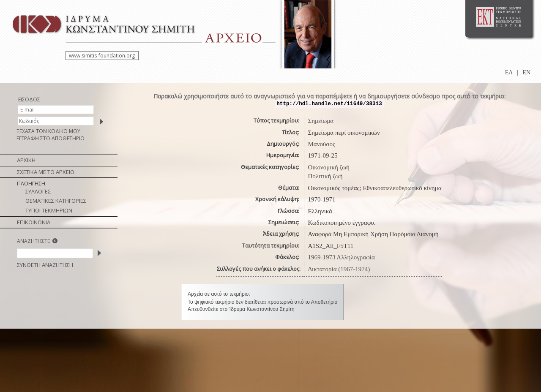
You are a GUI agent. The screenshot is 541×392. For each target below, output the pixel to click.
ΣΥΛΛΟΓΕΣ (38, 191)
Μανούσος (321, 144)
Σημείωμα (321, 121)
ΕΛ (509, 72)
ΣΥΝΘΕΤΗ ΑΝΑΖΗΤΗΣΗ (45, 265)
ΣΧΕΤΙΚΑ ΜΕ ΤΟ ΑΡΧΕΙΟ (46, 172)
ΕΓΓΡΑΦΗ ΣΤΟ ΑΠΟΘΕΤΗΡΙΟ (51, 138)
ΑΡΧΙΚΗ (26, 160)
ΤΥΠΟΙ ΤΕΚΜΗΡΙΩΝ (49, 210)
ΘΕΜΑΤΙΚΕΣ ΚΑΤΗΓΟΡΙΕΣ (56, 201)
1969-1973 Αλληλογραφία (341, 257)
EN (526, 72)
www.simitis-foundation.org (102, 56)
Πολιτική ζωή (325, 176)
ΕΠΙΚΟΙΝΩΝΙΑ (34, 222)
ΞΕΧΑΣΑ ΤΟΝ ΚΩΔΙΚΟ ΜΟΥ (48, 131)
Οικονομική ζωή (329, 167)
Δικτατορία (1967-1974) (339, 269)
